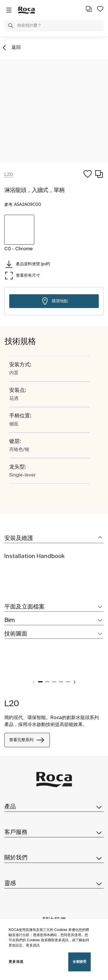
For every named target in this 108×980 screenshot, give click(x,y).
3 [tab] (54, 682)
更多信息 (16, 962)
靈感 (54, 884)
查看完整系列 (27, 740)
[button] (11, 27)
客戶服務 (54, 832)
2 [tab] (47, 682)
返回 (16, 48)
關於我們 (54, 858)
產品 (54, 807)
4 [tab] (61, 682)
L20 (12, 704)
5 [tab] (68, 682)
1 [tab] (40, 682)
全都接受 (79, 962)
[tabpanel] (7, 668)
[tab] (54, 539)
